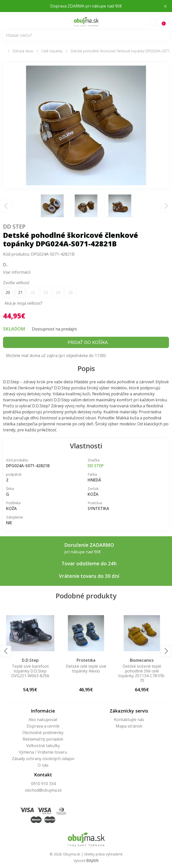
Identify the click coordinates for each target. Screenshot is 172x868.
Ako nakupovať (43, 720)
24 (58, 292)
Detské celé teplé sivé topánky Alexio (142, 669)
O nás (43, 765)
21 (20, 292)
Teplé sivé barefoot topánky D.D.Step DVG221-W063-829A (86, 671)
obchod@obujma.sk (43, 790)
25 (71, 292)
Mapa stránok (129, 726)
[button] (6, 651)
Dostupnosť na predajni (54, 329)
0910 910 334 (43, 784)
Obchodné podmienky (43, 733)
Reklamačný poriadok (43, 739)
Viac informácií (17, 272)
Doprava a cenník (43, 726)
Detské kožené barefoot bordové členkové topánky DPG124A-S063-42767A (30, 673)
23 (45, 292)
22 (33, 292)
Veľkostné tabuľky (43, 746)
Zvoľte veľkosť (16, 283)
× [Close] (165, 6)
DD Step (14, 226)
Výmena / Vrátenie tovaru (43, 752)
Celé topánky (52, 51)
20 (8, 292)
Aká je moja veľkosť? (23, 303)
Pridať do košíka (88, 342)
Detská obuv (23, 51)
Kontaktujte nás (129, 720)
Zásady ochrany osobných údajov (43, 759)
